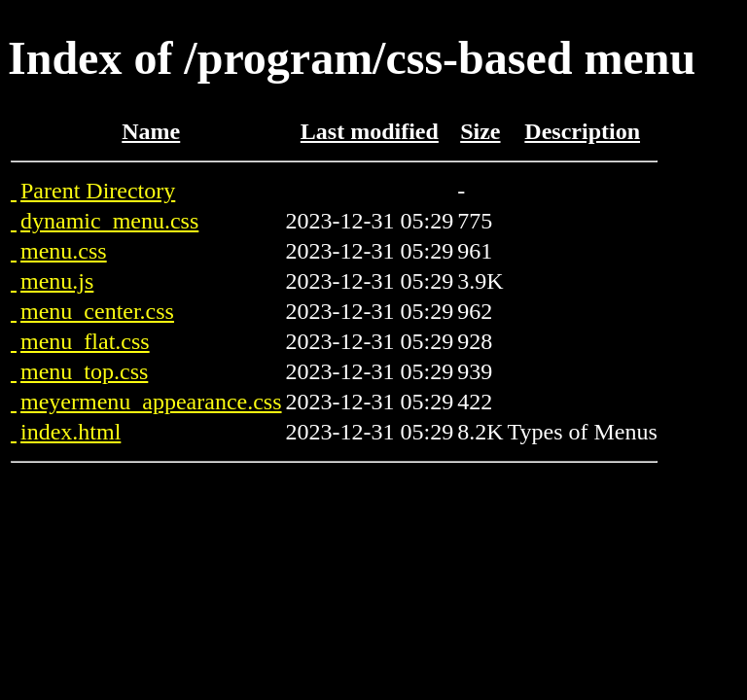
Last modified (370, 131)
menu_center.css (97, 311)
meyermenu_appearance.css (151, 402)
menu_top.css (84, 371)
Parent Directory (98, 191)
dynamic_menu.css (109, 221)
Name (151, 131)
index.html (71, 432)
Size (480, 131)
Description (582, 131)
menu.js (57, 281)
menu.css (64, 251)
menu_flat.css (85, 341)
